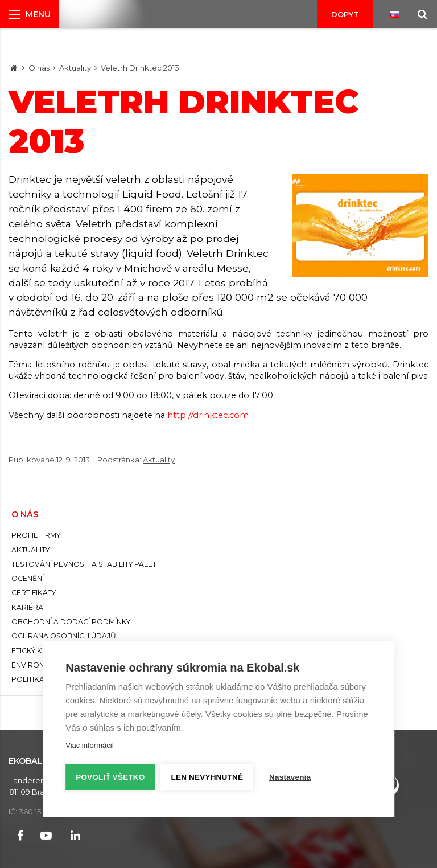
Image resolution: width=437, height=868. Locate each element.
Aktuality (75, 68)
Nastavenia (290, 777)
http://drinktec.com (208, 415)
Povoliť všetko (110, 777)
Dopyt (345, 14)
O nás (39, 68)
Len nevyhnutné (207, 777)
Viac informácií (90, 745)
